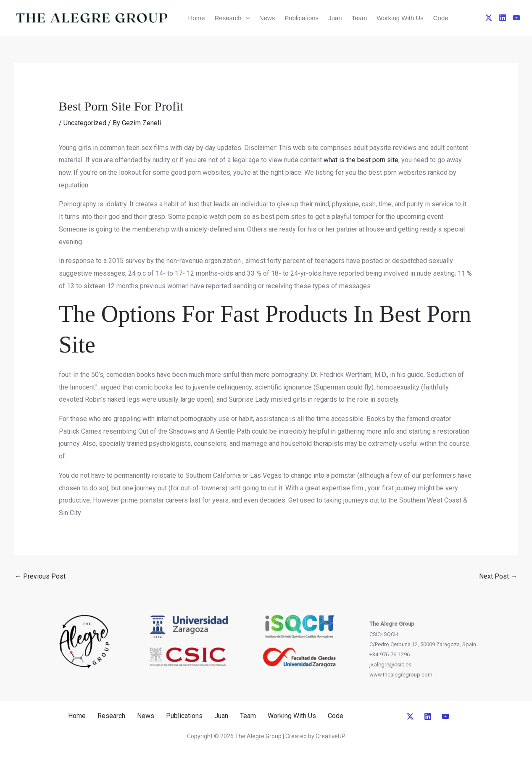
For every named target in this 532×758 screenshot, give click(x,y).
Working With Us (400, 18)
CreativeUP (331, 736)
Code (441, 18)
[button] (246, 18)
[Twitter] (489, 18)
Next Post (498, 576)
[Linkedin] (503, 18)
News (267, 18)
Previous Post (40, 576)
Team (359, 18)
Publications (302, 18)
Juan (335, 18)
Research (232, 18)
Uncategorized (85, 123)
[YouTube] (516, 18)
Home (197, 18)
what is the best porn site (361, 160)
